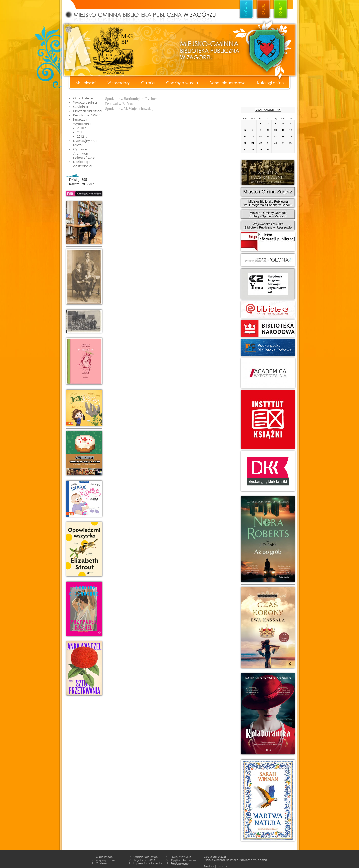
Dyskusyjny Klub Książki (85, 143)
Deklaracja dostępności (83, 164)
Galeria (148, 83)
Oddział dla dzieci (88, 111)
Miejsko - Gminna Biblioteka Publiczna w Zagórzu (146, 11)
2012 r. (82, 136)
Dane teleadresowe (227, 83)
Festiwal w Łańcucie (121, 104)
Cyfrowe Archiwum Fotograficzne (84, 153)
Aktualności (86, 83)
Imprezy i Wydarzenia (82, 121)
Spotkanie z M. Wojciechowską (129, 109)
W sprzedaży (119, 83)
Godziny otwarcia (182, 83)
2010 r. (82, 128)
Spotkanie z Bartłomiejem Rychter (131, 99)
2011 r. (82, 132)
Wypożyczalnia (85, 102)
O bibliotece (83, 98)
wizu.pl (223, 866)
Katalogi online (270, 83)
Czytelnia (80, 107)
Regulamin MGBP (87, 115)
